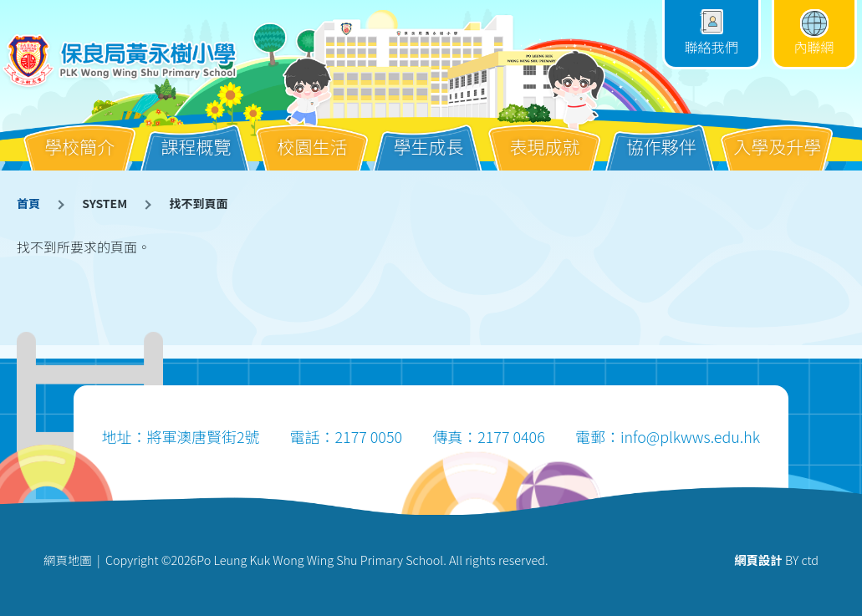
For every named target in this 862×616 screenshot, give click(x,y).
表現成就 (545, 133)
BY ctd (776, 560)
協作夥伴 (661, 133)
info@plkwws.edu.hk (690, 436)
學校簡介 (79, 133)
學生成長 (429, 133)
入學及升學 (777, 133)
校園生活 (312, 133)
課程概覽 (196, 133)
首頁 (28, 203)
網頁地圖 (68, 560)
